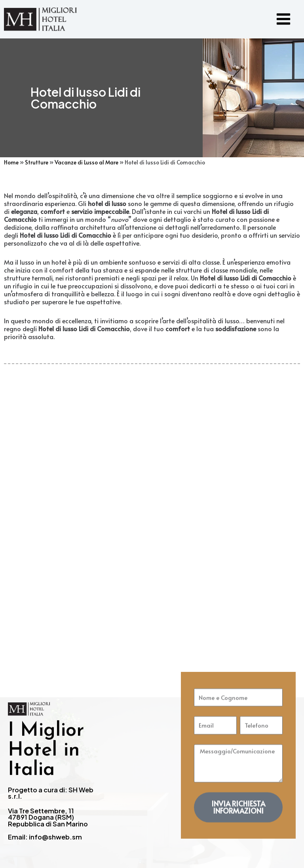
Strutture (37, 163)
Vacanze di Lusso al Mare (86, 163)
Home (11, 163)
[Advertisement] (152, 498)
